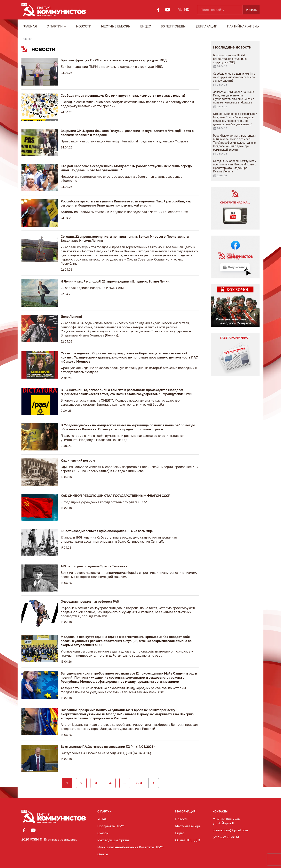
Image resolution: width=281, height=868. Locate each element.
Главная (30, 26)
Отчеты (103, 854)
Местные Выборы (116, 26)
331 (139, 783)
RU (180, 10)
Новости (84, 26)
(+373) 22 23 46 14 (226, 837)
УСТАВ (102, 819)
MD (187, 10)
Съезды (103, 833)
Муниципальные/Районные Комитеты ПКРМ (130, 847)
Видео (146, 26)
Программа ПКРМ (111, 826)
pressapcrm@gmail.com (230, 830)
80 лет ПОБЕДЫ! (174, 26)
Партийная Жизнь (243, 26)
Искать (251, 10)
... (125, 783)
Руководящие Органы (114, 840)
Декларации (207, 26)
